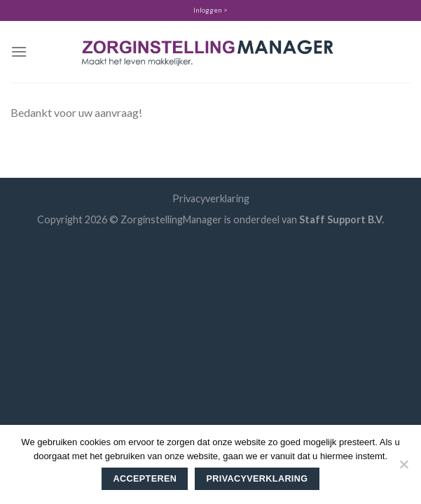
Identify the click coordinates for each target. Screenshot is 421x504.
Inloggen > (210, 10)
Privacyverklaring (211, 198)
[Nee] (403, 468)
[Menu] (19, 51)
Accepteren (145, 479)
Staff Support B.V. (341, 219)
